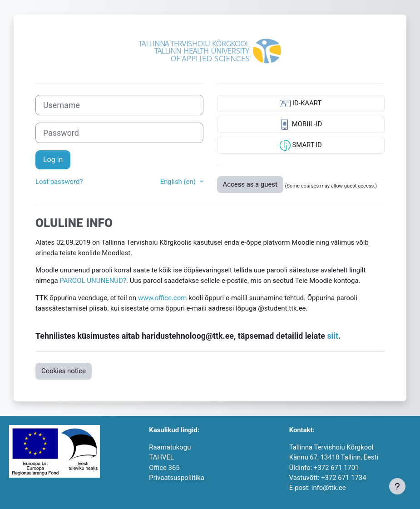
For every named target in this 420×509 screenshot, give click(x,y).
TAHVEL (161, 457)
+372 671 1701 (336, 468)
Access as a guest (250, 184)
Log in (53, 160)
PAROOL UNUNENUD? (93, 281)
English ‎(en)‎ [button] (179, 182)
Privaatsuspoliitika (176, 478)
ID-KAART (301, 104)
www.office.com (163, 298)
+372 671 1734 (343, 478)
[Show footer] (397, 486)
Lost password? (59, 182)
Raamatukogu (170, 447)
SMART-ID (301, 145)
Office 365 (164, 468)
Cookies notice (64, 371)
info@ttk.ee (329, 488)
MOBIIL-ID (301, 124)
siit (333, 336)
